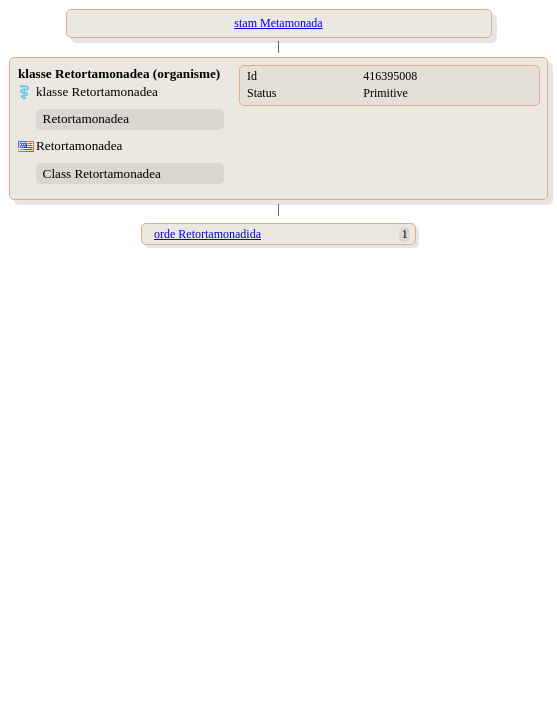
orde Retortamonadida (207, 234)
